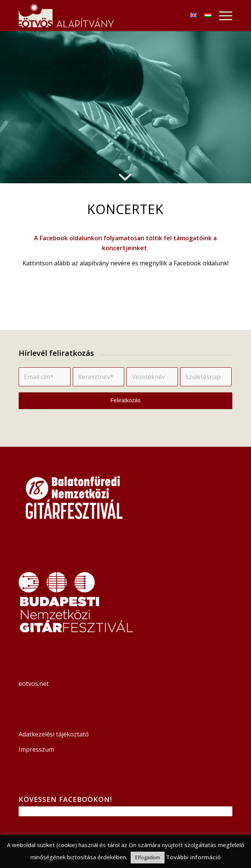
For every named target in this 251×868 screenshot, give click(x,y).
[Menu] (222, 16)
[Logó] (104, 16)
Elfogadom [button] (148, 857)
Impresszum (36, 749)
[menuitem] (222, 16)
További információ (193, 857)
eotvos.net (34, 684)
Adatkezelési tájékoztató (54, 734)
